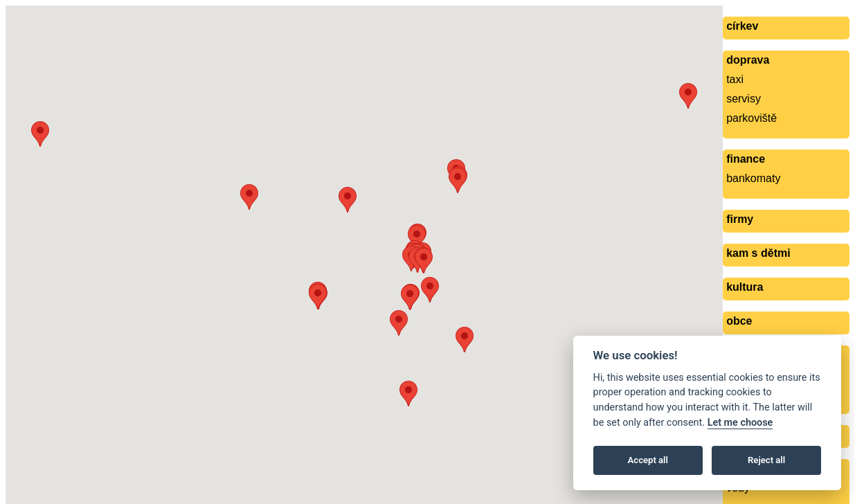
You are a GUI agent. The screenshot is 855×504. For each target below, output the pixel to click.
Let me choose (740, 423)
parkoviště (751, 118)
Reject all (766, 460)
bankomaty (753, 178)
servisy (744, 99)
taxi (735, 79)
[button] (688, 96)
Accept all (648, 460)
